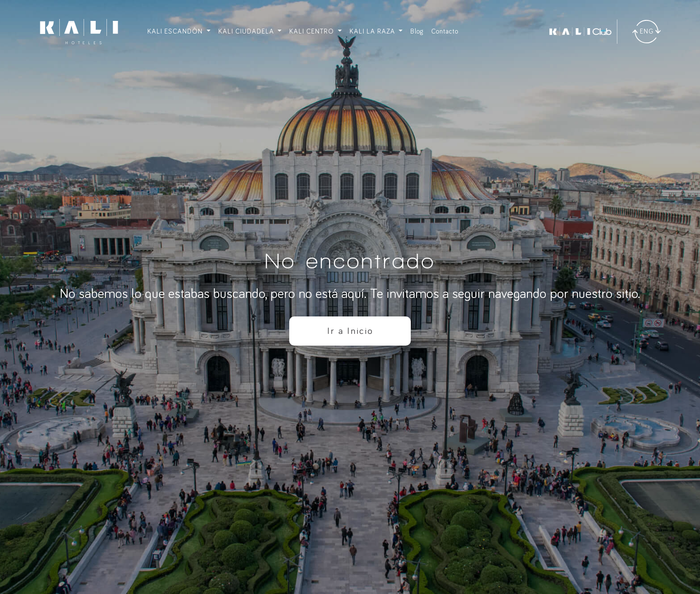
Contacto (445, 32)
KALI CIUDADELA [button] (247, 32)
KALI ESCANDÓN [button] (176, 32)
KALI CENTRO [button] (313, 32)
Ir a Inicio (350, 331)
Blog (417, 32)
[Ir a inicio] (79, 32)
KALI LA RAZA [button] (373, 32)
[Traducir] (647, 32)
